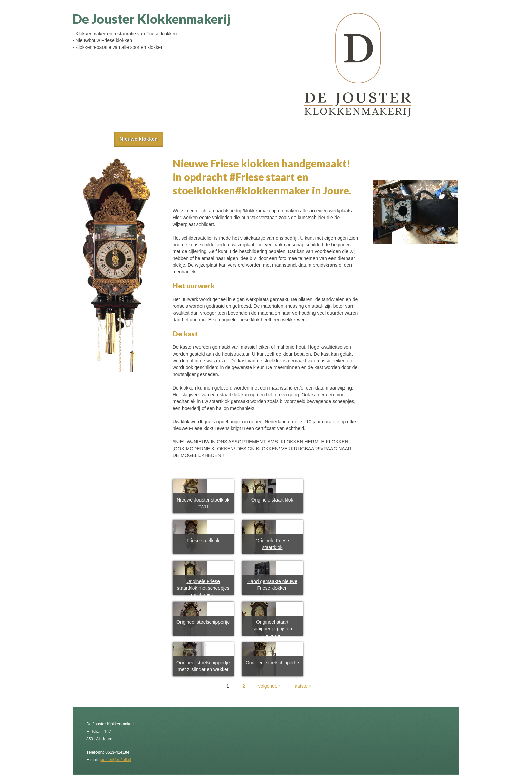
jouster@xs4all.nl (116, 760)
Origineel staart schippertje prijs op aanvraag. (272, 629)
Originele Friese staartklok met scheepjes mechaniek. (203, 588)
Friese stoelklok (203, 541)
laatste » (302, 686)
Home (94, 139)
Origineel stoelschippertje (203, 622)
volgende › (269, 686)
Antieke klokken (195, 139)
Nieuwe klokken (139, 139)
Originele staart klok (272, 500)
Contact (319, 139)
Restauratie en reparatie (262, 139)
